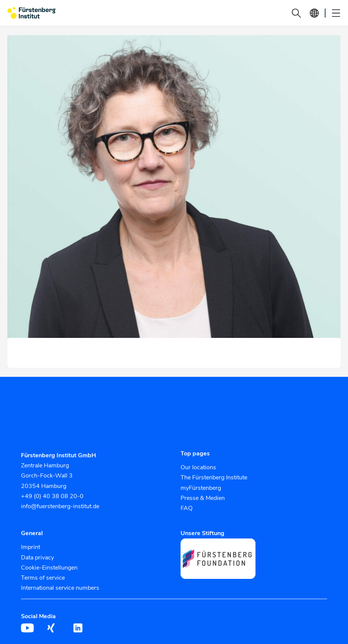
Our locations (198, 467)
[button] (296, 13)
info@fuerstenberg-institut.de (60, 506)
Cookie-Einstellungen (49, 568)
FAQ (187, 508)
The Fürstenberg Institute (214, 477)
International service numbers (60, 588)
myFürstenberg (201, 488)
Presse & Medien (203, 498)
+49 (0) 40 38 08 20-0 (52, 496)
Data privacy (37, 558)
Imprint (31, 547)
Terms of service (43, 578)
